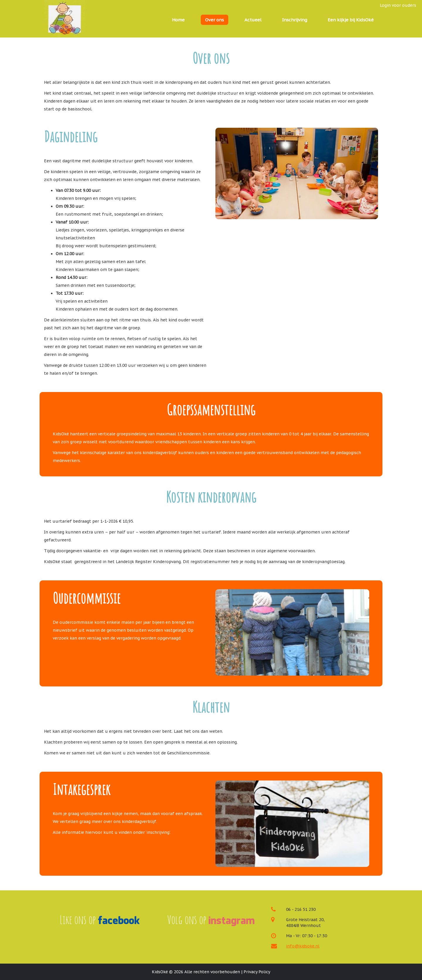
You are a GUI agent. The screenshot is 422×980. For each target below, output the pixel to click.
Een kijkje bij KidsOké (351, 20)
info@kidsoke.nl (303, 946)
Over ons (215, 20)
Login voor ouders (398, 5)
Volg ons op (211, 920)
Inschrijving (295, 20)
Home (178, 20)
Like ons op (100, 920)
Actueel (253, 20)
